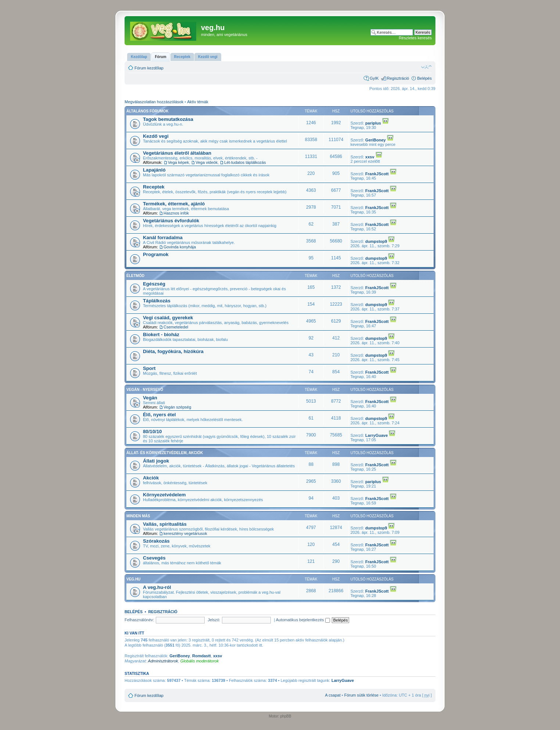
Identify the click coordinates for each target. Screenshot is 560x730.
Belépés (424, 78)
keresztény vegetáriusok (185, 533)
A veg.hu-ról (157, 587)
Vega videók (207, 162)
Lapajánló (154, 170)
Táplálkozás (157, 301)
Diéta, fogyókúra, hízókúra (173, 351)
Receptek (154, 187)
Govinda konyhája (180, 247)
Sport (149, 368)
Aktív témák (198, 102)
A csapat (333, 695)
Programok (156, 254)
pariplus (373, 123)
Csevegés (154, 558)
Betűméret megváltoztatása (426, 66)
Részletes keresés (415, 38)
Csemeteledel (176, 327)
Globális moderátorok (200, 661)
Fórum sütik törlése (362, 695)
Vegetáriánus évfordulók (171, 221)
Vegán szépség (177, 407)
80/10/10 (152, 431)
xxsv (370, 157)
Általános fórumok (148, 111)
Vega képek (179, 162)
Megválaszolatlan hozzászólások (154, 102)
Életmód (135, 276)
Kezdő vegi (156, 136)
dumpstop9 (376, 241)
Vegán (150, 398)
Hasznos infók (176, 213)
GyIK (374, 78)
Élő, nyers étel (159, 415)
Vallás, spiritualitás (165, 524)
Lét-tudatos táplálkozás (245, 162)
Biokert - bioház (161, 335)
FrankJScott (377, 174)
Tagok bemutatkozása (168, 119)
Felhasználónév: (139, 620)
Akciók (151, 478)
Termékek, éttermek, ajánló (174, 204)
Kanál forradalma (163, 238)
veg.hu (133, 579)
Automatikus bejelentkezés (303, 620)
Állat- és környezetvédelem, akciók (165, 453)
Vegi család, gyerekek (168, 318)
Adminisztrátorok (163, 661)
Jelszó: (214, 620)
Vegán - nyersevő (145, 390)
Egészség (154, 284)
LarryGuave (376, 435)
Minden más (138, 516)
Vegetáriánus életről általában (177, 153)
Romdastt (202, 656)
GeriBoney (376, 140)
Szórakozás (156, 541)
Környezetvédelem (164, 495)
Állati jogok (156, 461)
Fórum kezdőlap (149, 68)
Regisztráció (398, 78)
